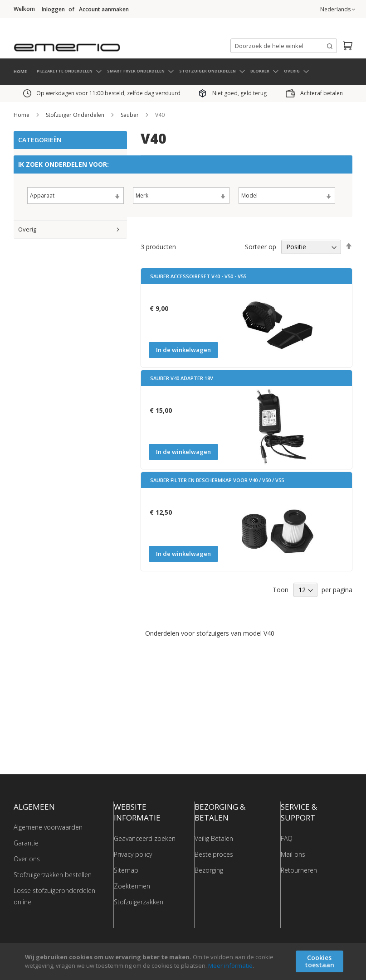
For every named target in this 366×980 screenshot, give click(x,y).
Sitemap (126, 869)
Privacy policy (133, 853)
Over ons (27, 858)
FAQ (287, 837)
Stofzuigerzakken (139, 900)
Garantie (26, 842)
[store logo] (104, 43)
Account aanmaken (104, 10)
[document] (184, 961)
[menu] (183, 71)
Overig (27, 228)
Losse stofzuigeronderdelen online (54, 895)
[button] (338, 10)
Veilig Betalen (214, 837)
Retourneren (299, 869)
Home (22, 114)
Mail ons (293, 853)
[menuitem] (69, 70)
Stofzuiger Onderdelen (76, 114)
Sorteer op (261, 245)
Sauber (130, 114)
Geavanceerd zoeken (145, 837)
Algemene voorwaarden (48, 826)
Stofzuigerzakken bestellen (53, 874)
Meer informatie (230, 966)
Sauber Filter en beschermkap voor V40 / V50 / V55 (217, 479)
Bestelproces (214, 853)
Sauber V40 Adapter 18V (182, 377)
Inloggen (53, 10)
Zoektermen (132, 885)
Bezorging (209, 869)
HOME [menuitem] (20, 70)
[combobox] (284, 46)
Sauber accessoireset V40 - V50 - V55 (198, 275)
